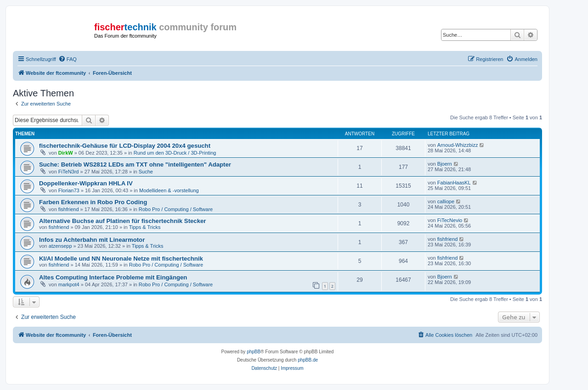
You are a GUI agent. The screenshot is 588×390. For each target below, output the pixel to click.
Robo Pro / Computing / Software (176, 209)
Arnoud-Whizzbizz (458, 145)
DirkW (66, 153)
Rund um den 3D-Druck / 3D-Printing (175, 153)
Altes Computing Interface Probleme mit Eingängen (113, 277)
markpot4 (69, 284)
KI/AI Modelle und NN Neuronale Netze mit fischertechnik (121, 259)
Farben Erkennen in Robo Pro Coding (93, 202)
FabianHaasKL (454, 183)
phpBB (254, 352)
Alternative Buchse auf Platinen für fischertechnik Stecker (123, 221)
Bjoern (445, 164)
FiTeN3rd (69, 172)
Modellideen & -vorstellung (169, 190)
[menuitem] (68, 59)
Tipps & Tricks (145, 227)
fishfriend (69, 209)
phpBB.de (308, 360)
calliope (446, 201)
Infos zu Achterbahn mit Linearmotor (92, 240)
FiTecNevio (450, 220)
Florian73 (69, 190)
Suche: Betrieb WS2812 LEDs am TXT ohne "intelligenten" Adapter (135, 164)
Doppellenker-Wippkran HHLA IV (86, 183)
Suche (146, 172)
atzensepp (60, 246)
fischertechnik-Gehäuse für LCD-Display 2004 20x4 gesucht (125, 146)
